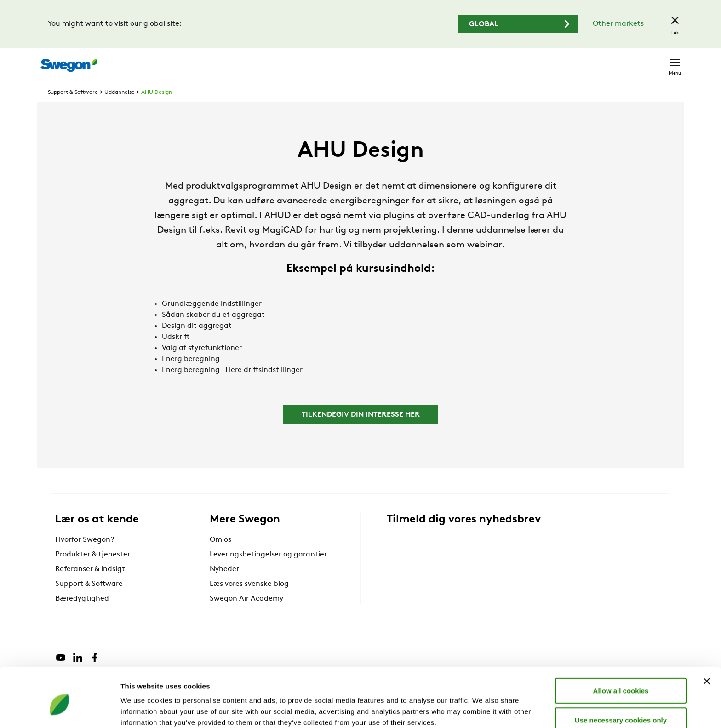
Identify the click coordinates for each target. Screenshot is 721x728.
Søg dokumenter (511, 61)
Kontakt (658, 61)
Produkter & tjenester (93, 572)
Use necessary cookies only (621, 678)
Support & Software (73, 109)
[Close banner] (707, 639)
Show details (483, 710)
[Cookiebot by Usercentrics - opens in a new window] (60, 710)
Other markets (618, 24)
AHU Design (157, 109)
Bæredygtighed (82, 616)
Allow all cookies (621, 648)
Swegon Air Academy (246, 616)
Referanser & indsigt (90, 586)
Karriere (566, 60)
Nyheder (224, 586)
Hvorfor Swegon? (85, 557)
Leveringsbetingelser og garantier (268, 572)
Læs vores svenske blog (249, 601)
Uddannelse (120, 109)
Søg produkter (439, 60)
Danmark (611, 60)
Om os (220, 557)
